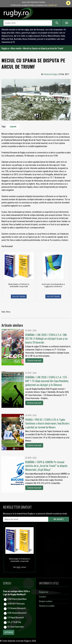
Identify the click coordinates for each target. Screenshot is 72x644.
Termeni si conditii (47, 606)
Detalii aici (53, 5)
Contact (43, 597)
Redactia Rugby (51, 74)
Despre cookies (46, 601)
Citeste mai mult (34, 360)
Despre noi (44, 592)
